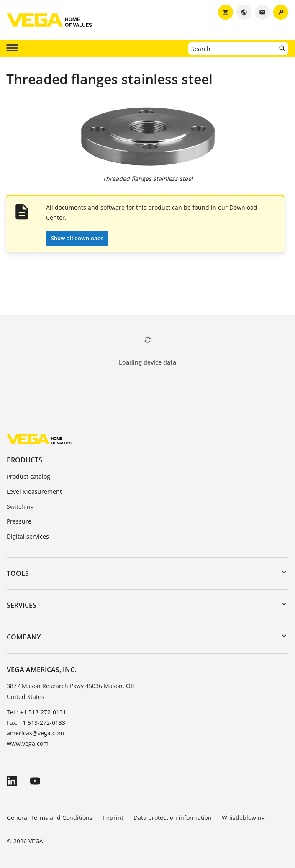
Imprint (113, 818)
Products (24, 460)
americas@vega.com (35, 733)
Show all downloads (77, 238)
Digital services (28, 536)
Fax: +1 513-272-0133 (36, 723)
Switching (20, 507)
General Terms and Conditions (50, 818)
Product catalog (28, 476)
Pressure (19, 521)
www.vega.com (28, 743)
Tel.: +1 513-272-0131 (36, 712)
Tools (18, 573)
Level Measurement (34, 492)
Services (22, 605)
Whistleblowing (243, 818)
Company (24, 637)
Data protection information (173, 818)
